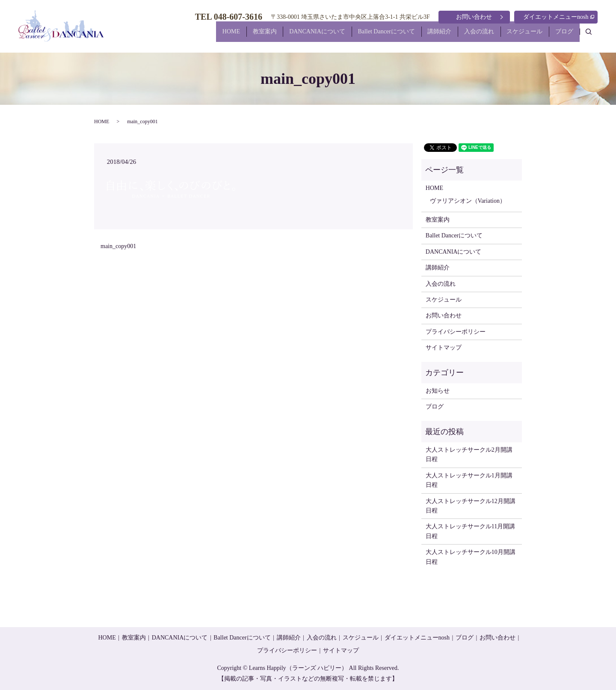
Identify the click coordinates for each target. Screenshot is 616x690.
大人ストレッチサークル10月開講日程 (471, 557)
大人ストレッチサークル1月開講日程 (469, 480)
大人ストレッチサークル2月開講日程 (469, 455)
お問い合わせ (474, 17)
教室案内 (230, 36)
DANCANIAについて (288, 36)
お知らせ (438, 391)
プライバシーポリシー (456, 332)
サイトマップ (444, 348)
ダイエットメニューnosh (559, 17)
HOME (191, 36)
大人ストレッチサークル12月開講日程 (471, 506)
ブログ (562, 36)
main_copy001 (118, 246)
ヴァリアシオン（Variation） (468, 201)
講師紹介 (421, 36)
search (593, 35)
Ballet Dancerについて (362, 36)
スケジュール (517, 36)
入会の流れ (466, 36)
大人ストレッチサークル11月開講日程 (470, 531)
